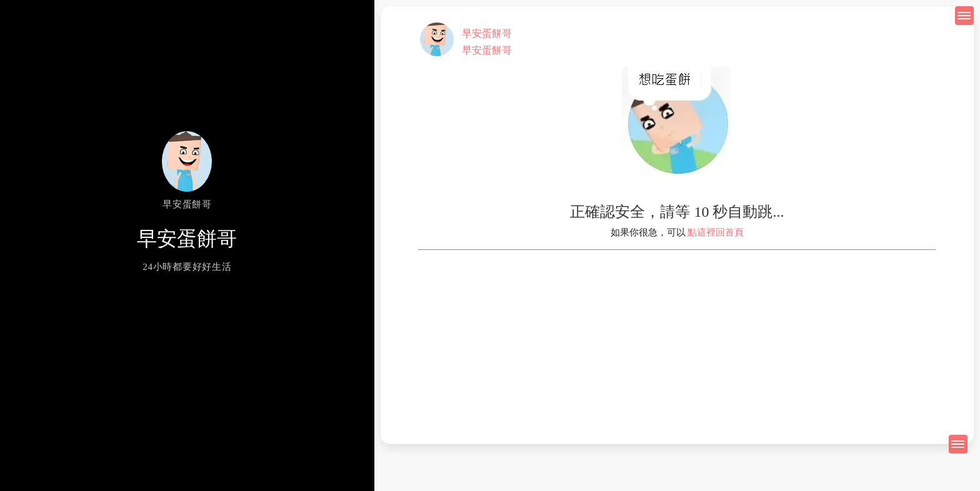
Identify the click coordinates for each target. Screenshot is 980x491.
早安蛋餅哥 (487, 33)
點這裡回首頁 (716, 232)
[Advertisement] (677, 338)
